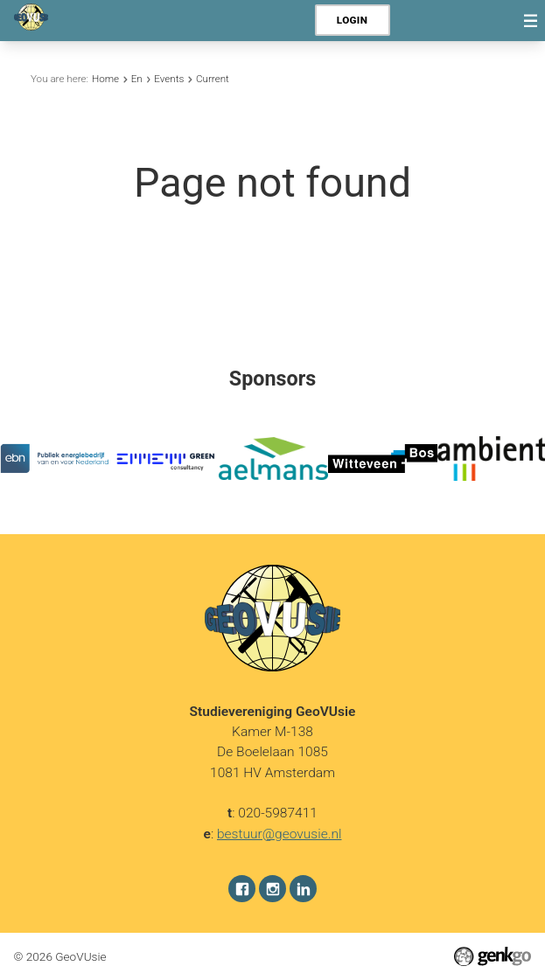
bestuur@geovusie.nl (279, 833)
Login (352, 20)
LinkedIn (303, 888)
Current (213, 79)
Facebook (242, 888)
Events (169, 79)
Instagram (272, 888)
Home (105, 79)
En (137, 79)
